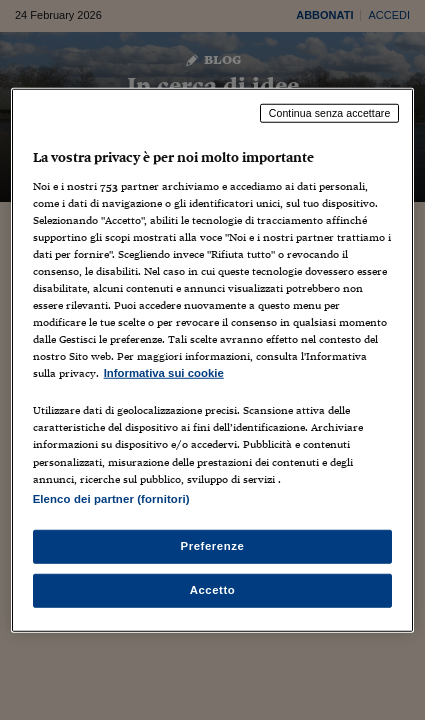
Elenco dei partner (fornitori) (111, 498)
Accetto (213, 589)
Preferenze (213, 545)
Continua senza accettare (330, 113)
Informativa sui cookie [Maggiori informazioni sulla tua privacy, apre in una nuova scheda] (164, 373)
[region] (213, 360)
